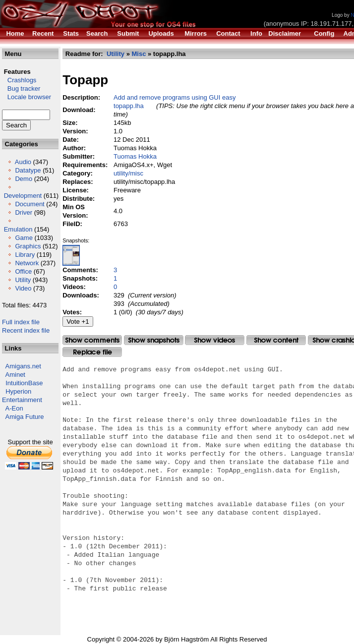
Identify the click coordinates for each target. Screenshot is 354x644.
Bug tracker (21, 88)
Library (25, 255)
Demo (24, 179)
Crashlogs (19, 80)
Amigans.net (23, 366)
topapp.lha (129, 106)
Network (27, 263)
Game (24, 238)
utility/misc (128, 173)
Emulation (18, 229)
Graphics (28, 246)
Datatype (28, 170)
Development (23, 196)
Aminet (15, 375)
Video (23, 288)
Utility (23, 280)
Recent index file (26, 330)
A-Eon (14, 408)
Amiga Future (25, 417)
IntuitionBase (24, 383)
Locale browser (27, 97)
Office (23, 271)
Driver (24, 212)
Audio (23, 162)
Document (29, 204)
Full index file (21, 322)
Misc (139, 54)
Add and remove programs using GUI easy (175, 97)
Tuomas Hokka (135, 156)
